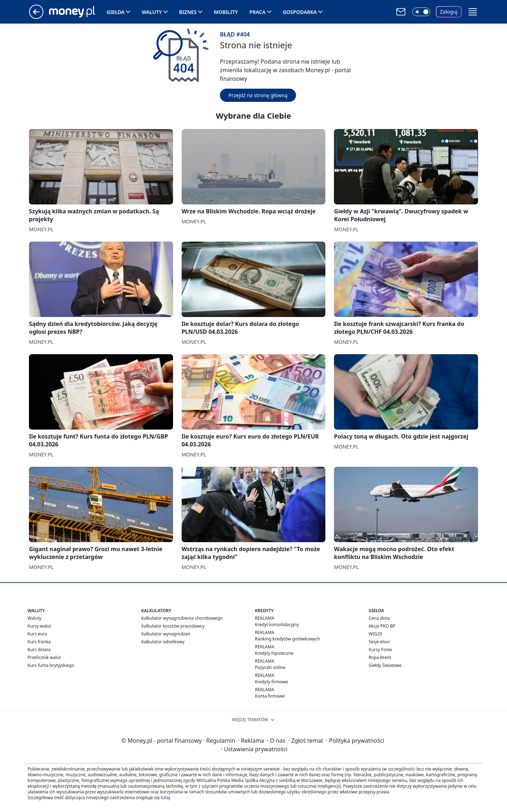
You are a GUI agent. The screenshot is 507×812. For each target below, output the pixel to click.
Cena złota (379, 618)
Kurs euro (37, 634)
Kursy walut (39, 626)
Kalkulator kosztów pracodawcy (173, 626)
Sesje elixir (379, 642)
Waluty (152, 12)
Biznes (188, 12)
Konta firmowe (270, 696)
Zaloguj (449, 12)
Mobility (226, 12)
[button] (473, 12)
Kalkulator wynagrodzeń (166, 634)
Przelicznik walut (44, 657)
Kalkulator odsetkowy (163, 642)
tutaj (165, 798)
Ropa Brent (380, 657)
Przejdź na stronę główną (258, 95)
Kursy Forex (380, 650)
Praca (258, 12)
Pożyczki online (270, 667)
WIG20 (375, 634)
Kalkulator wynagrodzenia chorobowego (182, 618)
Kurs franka (39, 642)
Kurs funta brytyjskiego (51, 665)
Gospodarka (300, 12)
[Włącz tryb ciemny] (421, 12)
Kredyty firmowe (272, 682)
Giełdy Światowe (385, 665)
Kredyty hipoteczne (274, 653)
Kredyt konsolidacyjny (277, 625)
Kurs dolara (39, 650)
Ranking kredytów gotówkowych (287, 639)
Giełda (115, 12)
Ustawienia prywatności (254, 749)
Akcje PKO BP (382, 626)
